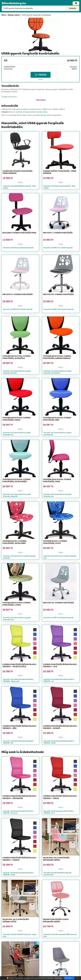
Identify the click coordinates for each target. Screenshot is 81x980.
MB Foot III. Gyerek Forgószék (58, 603)
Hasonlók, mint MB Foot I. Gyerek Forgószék (58, 248)
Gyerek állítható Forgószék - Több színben (18, 172)
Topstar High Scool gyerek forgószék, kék (57, 419)
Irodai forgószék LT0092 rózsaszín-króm (56, 920)
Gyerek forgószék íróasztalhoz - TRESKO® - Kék (20, 727)
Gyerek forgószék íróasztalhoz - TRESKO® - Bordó (60, 727)
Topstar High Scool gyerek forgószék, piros (16, 419)
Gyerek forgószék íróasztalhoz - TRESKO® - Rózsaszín (20, 797)
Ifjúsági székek (42, 112)
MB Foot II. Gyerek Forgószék (18, 294)
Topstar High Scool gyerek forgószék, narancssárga (57, 357)
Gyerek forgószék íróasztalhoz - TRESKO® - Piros (60, 797)
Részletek (58, 978)
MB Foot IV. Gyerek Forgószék (58, 294)
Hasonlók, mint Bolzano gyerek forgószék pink (18, 248)
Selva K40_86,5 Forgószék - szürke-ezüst (16, 920)
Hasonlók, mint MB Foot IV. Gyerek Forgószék (58, 309)
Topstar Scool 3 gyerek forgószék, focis (55, 542)
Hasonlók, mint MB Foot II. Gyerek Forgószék (18, 309)
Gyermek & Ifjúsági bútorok (26, 112)
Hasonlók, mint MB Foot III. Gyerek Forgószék (58, 618)
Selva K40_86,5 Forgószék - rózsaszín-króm (57, 859)
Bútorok (12, 112)
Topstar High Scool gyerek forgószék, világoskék (16, 480)
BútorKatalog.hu (14, 3)
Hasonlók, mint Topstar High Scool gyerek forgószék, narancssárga (57, 372)
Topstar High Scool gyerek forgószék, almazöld (16, 357)
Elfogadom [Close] (69, 978)
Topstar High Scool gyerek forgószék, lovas (16, 604)
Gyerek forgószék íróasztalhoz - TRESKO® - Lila (60, 665)
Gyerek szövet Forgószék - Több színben (60, 172)
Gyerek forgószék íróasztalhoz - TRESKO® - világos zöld (20, 665)
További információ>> (9, 97)
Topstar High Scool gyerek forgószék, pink (57, 480)
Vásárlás (41, 75)
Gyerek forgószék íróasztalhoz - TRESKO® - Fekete (20, 859)
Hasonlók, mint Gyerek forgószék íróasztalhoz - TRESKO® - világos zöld (19, 680)
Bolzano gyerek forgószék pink (19, 233)
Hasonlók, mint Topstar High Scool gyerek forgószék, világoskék (17, 495)
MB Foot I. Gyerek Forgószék (58, 233)
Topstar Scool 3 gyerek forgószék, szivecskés (14, 542)
